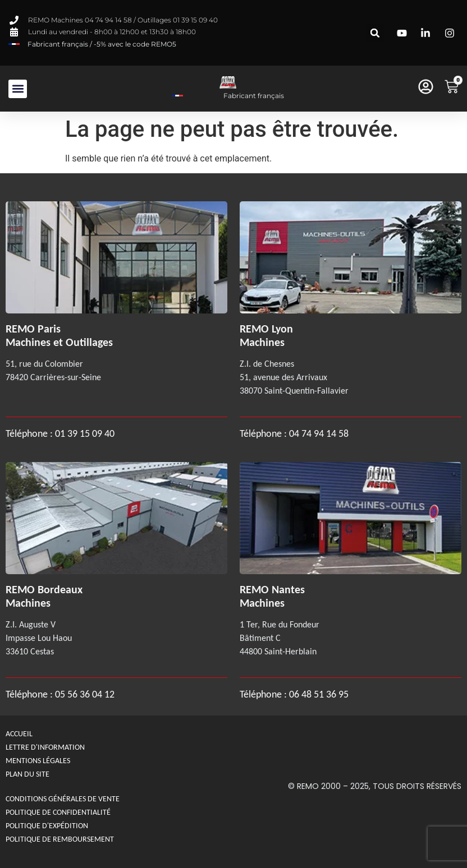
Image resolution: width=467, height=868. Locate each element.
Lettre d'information (45, 747)
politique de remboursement (60, 839)
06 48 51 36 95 (319, 694)
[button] (375, 33)
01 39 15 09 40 (84, 433)
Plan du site (28, 774)
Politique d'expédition (47, 826)
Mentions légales (38, 761)
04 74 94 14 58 (319, 433)
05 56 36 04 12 (85, 694)
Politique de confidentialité (58, 812)
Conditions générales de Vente (63, 799)
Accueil (19, 734)
